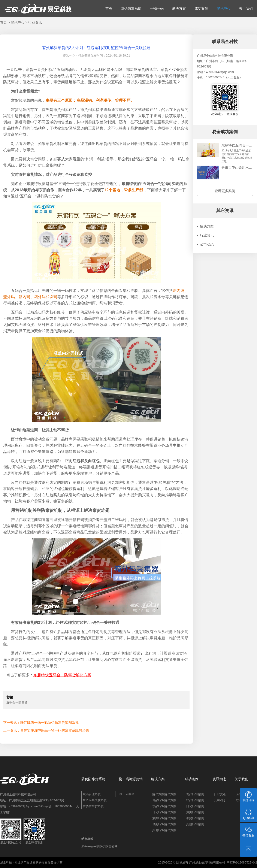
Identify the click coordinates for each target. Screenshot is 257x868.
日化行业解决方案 (164, 812)
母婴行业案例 (195, 818)
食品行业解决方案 (164, 800)
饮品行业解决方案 (164, 806)
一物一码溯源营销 (129, 779)
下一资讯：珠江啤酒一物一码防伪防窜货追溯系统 (41, 723)
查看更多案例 (225, 191)
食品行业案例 (195, 794)
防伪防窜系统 (131, 8)
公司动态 (205, 244)
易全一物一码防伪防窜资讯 (99, 847)
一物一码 (157, 8)
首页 (109, 8)
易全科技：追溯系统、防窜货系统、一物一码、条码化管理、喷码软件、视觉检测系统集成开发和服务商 (38, 9)
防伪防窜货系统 (93, 779)
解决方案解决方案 (164, 794)
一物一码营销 (126, 794)
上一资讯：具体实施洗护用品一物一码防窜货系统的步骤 (46, 730)
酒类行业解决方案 (164, 818)
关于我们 (246, 8)
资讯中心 (224, 8)
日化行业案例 (195, 806)
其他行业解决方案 (164, 830)
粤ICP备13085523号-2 (242, 862)
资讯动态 (220, 779)
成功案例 (201, 8)
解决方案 (179, 8)
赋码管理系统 (92, 794)
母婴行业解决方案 (164, 824)
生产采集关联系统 (95, 800)
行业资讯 (35, 22)
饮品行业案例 (195, 800)
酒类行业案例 (195, 812)
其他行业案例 (195, 824)
